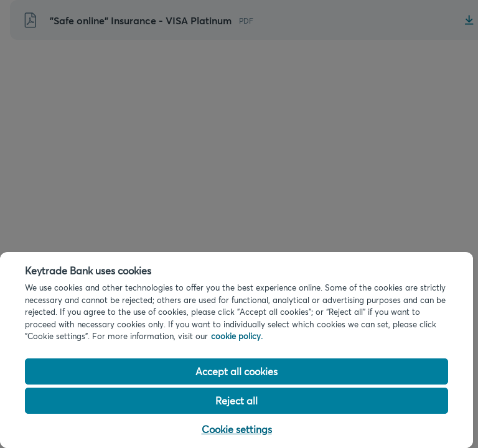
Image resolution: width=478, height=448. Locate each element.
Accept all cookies (237, 371)
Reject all (237, 400)
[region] (237, 350)
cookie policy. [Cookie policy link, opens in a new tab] (237, 336)
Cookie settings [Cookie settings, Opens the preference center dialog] (237, 429)
